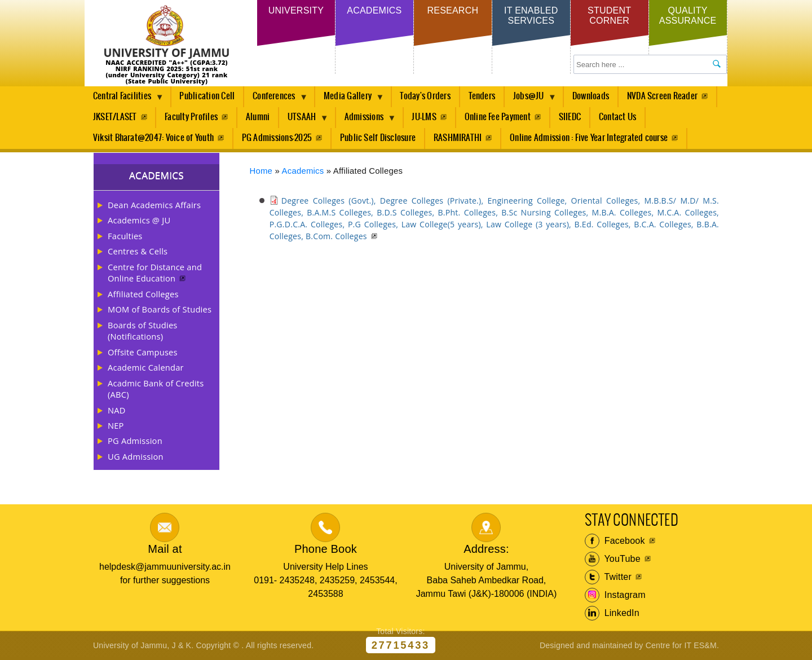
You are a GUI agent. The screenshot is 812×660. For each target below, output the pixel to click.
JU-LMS (424, 117)
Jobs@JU (531, 99)
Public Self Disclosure (378, 138)
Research (453, 10)
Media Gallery (350, 99)
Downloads (591, 96)
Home (261, 171)
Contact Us (617, 117)
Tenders (482, 96)
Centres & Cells (138, 251)
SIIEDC (570, 117)
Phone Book (326, 549)
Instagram (615, 595)
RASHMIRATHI (458, 138)
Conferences (276, 99)
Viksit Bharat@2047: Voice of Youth (153, 138)
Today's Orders (425, 96)
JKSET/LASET (115, 117)
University (296, 10)
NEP (116, 425)
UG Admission (136, 456)
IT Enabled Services (531, 16)
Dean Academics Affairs (154, 205)
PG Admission (135, 441)
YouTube (613, 559)
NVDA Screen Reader (662, 96)
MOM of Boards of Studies (160, 309)
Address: (486, 549)
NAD (117, 410)
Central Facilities (124, 99)
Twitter (608, 577)
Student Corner (609, 16)
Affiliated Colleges (143, 294)
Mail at (165, 549)
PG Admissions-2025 (277, 138)
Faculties (125, 236)
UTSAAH (304, 120)
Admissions (366, 120)
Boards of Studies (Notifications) (143, 331)
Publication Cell (207, 96)
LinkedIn (612, 613)
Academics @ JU (139, 220)
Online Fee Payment (498, 117)
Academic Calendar (146, 367)
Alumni (258, 117)
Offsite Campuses (143, 352)
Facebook (615, 541)
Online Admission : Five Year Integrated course (589, 138)
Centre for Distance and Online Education (155, 272)
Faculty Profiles (191, 117)
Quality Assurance (688, 16)
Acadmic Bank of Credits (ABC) (156, 389)
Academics (374, 10)
